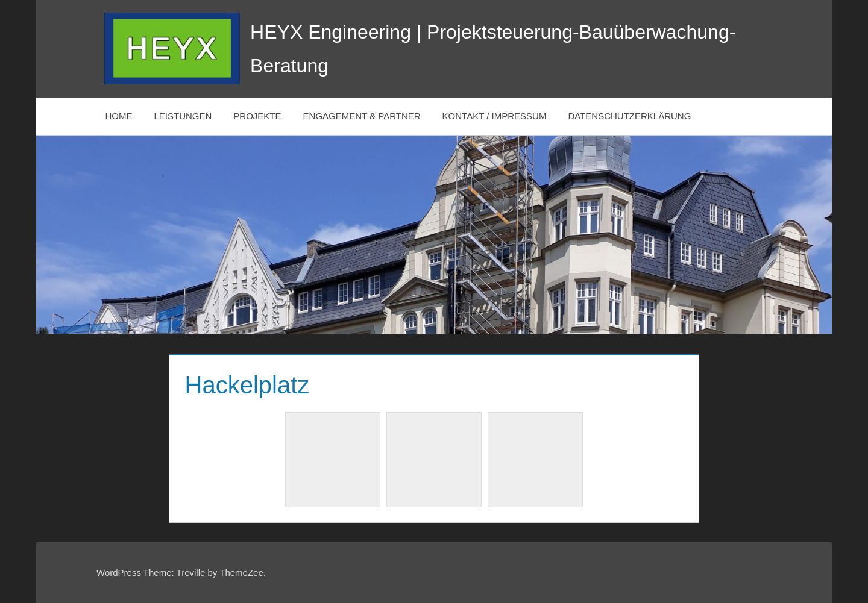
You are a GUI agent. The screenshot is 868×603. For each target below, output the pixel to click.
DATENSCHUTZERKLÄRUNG (629, 116)
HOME (119, 116)
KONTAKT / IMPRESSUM (495, 116)
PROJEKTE (257, 116)
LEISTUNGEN (183, 116)
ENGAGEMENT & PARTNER (362, 116)
